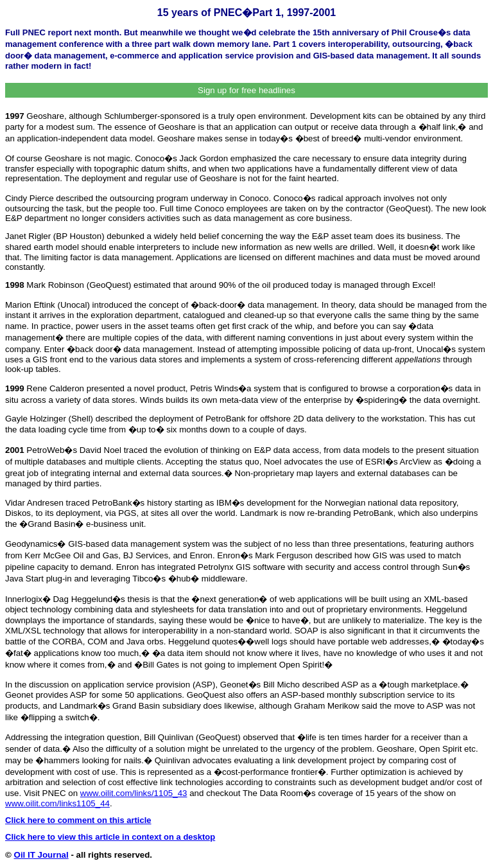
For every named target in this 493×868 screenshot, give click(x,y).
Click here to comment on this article (78, 820)
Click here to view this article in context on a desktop (110, 837)
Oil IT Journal (41, 855)
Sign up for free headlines (246, 90)
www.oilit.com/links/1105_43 (134, 793)
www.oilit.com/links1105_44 (57, 803)
